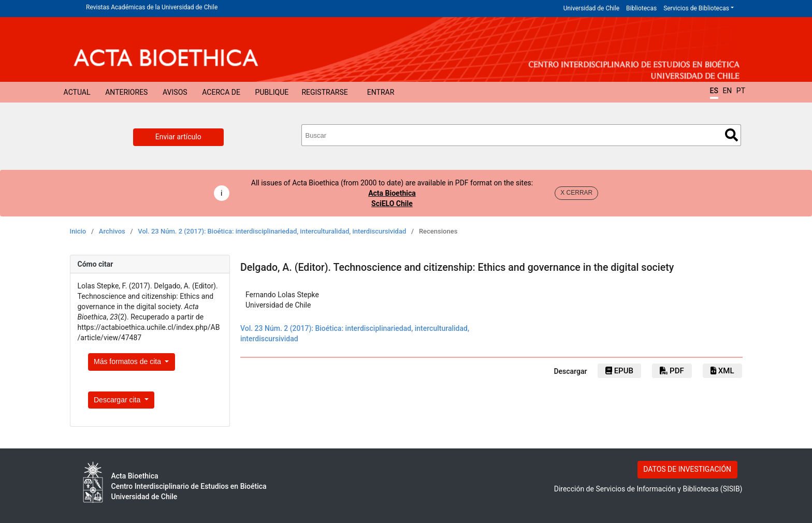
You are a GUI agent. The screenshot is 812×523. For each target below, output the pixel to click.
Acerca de (221, 92)
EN (727, 91)
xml (722, 371)
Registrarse (324, 92)
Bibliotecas (641, 8)
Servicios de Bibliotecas (696, 8)
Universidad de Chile (591, 8)
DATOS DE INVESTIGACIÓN (687, 469)
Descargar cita (118, 400)
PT (741, 91)
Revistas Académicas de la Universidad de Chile (152, 7)
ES (714, 91)
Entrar (381, 92)
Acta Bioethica (392, 193)
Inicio (78, 231)
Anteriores (126, 92)
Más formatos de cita (128, 361)
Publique (272, 92)
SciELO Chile (392, 204)
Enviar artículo (178, 137)
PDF (672, 371)
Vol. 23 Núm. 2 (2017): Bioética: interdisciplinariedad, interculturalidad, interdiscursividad (272, 231)
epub (619, 371)
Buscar (731, 135)
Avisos (175, 92)
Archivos (112, 231)
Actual (77, 92)
